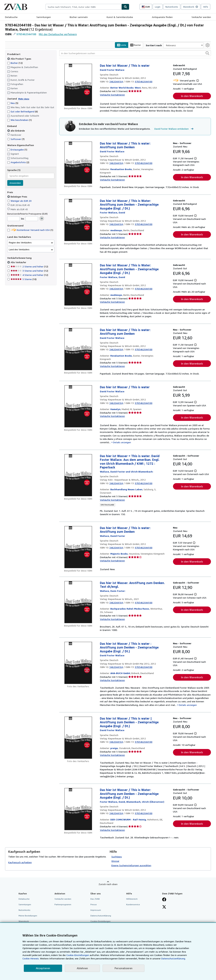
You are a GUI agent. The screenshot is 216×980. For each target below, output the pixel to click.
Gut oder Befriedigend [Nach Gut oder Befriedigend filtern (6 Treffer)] (23, 111)
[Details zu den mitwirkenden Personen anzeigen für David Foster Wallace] (112, 70)
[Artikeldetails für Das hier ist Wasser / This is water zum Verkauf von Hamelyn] (78, 406)
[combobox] (84, 7)
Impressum (96, 910)
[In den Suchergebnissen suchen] (135, 53)
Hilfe (206, 7)
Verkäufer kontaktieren (112, 95)
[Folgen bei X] (164, 907)
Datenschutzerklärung (101, 916)
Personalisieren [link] (124, 968)
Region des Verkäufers (20, 243)
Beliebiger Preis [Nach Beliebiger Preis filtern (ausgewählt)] (18, 197)
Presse (94, 904)
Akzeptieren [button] (43, 968)
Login (158, 7)
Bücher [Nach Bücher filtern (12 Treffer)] (15, 63)
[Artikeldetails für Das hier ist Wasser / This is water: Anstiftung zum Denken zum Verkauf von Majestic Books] (78, 547)
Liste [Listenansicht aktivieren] (122, 45)
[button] (207, 53)
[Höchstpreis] (32, 219)
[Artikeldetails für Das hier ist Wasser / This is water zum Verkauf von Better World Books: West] (78, 85)
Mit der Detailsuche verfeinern (58, 34)
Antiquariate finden (162, 17)
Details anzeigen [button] (122, 442)
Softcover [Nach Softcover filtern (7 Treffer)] (16, 139)
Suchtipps (117, 857)
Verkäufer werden (201, 17)
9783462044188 (26, 34)
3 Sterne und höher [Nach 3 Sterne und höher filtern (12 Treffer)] (29, 271)
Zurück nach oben (108, 884)
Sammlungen (44, 17)
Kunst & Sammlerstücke (120, 17)
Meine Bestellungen (28, 916)
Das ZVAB (95, 899)
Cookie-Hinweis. (31, 958)
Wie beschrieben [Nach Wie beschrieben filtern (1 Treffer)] (19, 120)
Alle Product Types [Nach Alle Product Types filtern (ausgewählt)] (20, 59)
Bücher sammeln (79, 17)
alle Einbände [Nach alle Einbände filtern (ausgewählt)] (16, 131)
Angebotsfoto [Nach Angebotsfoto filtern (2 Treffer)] (18, 162)
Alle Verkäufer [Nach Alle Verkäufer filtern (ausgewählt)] (19, 262)
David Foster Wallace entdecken (174, 129)
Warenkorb (24, 921)
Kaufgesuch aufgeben (20, 862)
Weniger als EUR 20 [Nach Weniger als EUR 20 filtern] (20, 201)
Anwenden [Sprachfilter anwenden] (15, 183)
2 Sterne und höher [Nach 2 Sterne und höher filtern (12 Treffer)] (29, 266)
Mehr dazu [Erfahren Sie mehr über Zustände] (24, 99)
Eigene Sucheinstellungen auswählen (131, 865)
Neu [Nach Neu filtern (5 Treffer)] (13, 103)
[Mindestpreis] (13, 219)
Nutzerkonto (172, 7)
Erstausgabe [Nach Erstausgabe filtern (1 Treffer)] (17, 150)
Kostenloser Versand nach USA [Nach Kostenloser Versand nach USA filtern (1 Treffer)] (30, 230)
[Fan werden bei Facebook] (164, 900)
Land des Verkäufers (19, 250)
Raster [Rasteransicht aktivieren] (136, 45)
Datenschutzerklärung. (173, 958)
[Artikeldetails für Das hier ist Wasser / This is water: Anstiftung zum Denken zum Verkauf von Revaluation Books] (78, 163)
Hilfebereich (132, 899)
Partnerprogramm (63, 904)
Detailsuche (11, 17)
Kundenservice (133, 904)
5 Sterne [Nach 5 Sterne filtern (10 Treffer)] (24, 279)
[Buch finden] (125, 7)
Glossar (115, 861)
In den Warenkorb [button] (192, 96)
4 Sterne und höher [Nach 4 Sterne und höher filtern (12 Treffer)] (29, 275)
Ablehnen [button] (82, 968)
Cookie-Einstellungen (78, 955)
